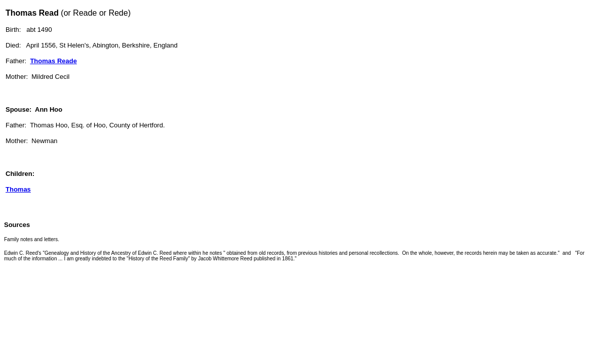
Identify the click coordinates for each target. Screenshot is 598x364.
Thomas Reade (53, 61)
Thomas (18, 189)
